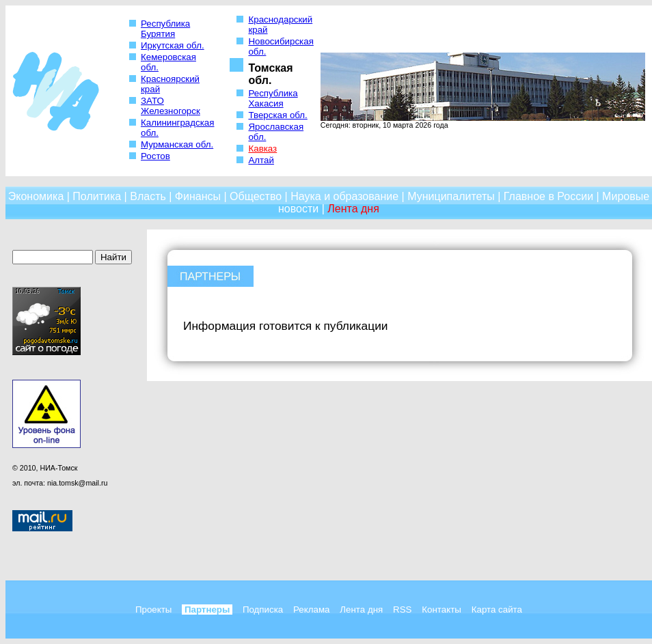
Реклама (311, 610)
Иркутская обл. (173, 45)
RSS (402, 610)
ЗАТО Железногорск (171, 106)
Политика (97, 196)
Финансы (198, 196)
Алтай (261, 160)
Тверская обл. (277, 115)
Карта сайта (497, 610)
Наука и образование (344, 196)
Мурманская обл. (177, 144)
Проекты (153, 610)
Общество (256, 196)
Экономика (36, 196)
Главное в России (548, 196)
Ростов (155, 156)
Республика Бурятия (165, 29)
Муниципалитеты (451, 196)
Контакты (442, 610)
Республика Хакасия (273, 98)
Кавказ (262, 149)
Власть (148, 196)
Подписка (263, 610)
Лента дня (353, 209)
